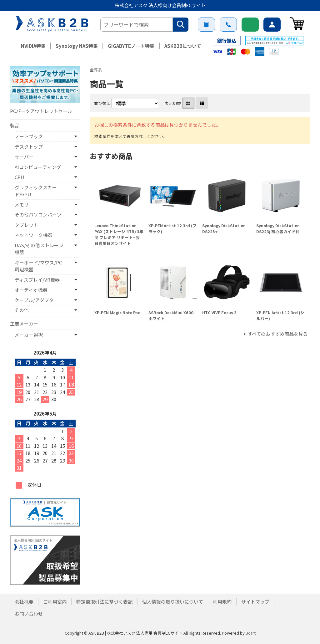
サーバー (24, 157)
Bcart (251, 633)
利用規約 (222, 602)
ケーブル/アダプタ (34, 300)
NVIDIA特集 (33, 46)
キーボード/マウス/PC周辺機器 (38, 266)
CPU (20, 177)
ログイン (272, 25)
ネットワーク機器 (33, 235)
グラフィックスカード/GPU (36, 191)
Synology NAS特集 (77, 46)
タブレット (26, 225)
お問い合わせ (228, 25)
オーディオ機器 (31, 290)
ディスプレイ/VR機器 (37, 280)
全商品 (96, 70)
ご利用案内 (206, 25)
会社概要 (24, 602)
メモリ (22, 204)
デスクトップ (29, 147)
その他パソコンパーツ (38, 215)
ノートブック (29, 136)
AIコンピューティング (38, 167)
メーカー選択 (29, 335)
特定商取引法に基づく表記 (104, 602)
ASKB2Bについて (183, 46)
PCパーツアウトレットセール (41, 111)
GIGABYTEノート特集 (131, 46)
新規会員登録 (250, 25)
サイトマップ (255, 602)
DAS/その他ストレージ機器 (39, 249)
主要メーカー (24, 323)
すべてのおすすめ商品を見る (278, 334)
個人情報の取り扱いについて (173, 602)
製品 (15, 125)
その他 (22, 310)
